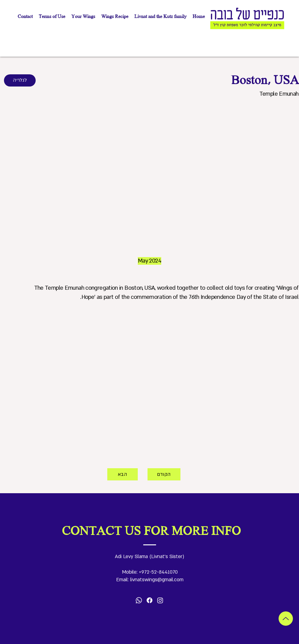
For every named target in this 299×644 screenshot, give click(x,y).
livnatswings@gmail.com (157, 580)
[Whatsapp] (139, 600)
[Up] (286, 619)
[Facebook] (149, 600)
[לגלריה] (20, 80)
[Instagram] (160, 600)
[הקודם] (164, 474)
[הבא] (123, 474)
